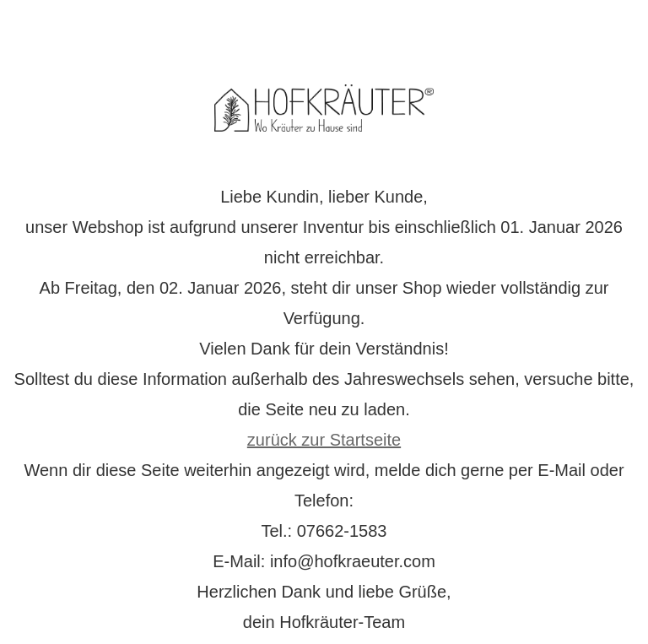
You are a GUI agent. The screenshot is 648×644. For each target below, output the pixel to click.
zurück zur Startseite (324, 440)
